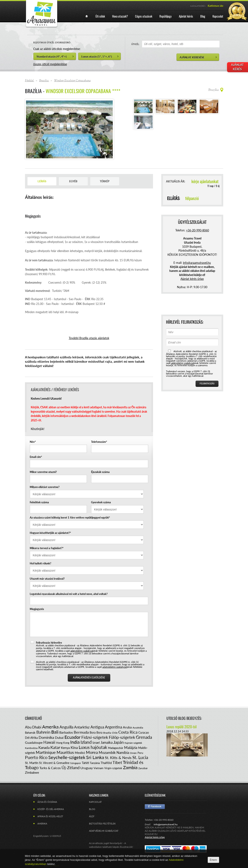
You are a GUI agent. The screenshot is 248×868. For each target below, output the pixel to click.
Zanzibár (143, 768)
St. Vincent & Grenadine (54, 763)
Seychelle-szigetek (67, 757)
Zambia (130, 767)
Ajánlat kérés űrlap (192, 279)
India (75, 742)
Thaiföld (106, 763)
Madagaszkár (116, 748)
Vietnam (98, 768)
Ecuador (72, 737)
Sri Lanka (95, 757)
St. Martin (32, 763)
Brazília (107, 733)
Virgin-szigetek (113, 768)
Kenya (65, 748)
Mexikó (80, 753)
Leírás (42, 181)
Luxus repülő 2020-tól (182, 727)
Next (107, 129)
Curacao (144, 732)
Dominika (46, 737)
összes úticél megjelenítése (50, 64)
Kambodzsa (31, 748)
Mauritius (65, 752)
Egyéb (73, 181)
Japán (119, 742)
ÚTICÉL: (135, 44)
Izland (86, 742)
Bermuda (81, 732)
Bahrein (43, 732)
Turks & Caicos (50, 768)
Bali (55, 732)
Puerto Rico (36, 757)
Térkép (105, 181)
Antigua (97, 727)
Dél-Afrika (31, 738)
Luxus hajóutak (93, 747)
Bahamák (30, 733)
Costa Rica (128, 732)
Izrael (96, 742)
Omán (133, 753)
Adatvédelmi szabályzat (104, 831)
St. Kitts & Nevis (118, 758)
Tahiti (85, 763)
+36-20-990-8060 (198, 230)
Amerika (50, 727)
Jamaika (107, 742)
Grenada (144, 737)
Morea (92, 752)
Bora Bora (96, 732)
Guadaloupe (34, 742)
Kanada (44, 748)
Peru (140, 753)
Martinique (46, 752)
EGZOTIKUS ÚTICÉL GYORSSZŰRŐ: (52, 42)
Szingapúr (76, 763)
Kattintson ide (215, 6)
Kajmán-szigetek (133, 743)
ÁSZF (92, 816)
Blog (92, 809)
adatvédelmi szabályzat (82, 651)
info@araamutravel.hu (166, 824)
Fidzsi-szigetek (95, 737)
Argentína (113, 727)
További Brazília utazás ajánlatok (89, 338)
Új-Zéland (71, 767)
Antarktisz (82, 727)
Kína (74, 747)
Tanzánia (95, 763)
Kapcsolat (95, 802)
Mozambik (107, 752)
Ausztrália (138, 728)
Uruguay (87, 768)
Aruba (127, 727)
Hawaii (49, 742)
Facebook (155, 807)
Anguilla (66, 727)
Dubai (59, 737)
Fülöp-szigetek (122, 737)
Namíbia (123, 753)
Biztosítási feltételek (102, 824)
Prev (31, 129)
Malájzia (131, 747)
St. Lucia (140, 757)
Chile (115, 733)
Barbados (66, 732)
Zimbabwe (32, 772)
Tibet (117, 762)
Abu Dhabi (33, 727)
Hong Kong (63, 743)
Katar (55, 747)
